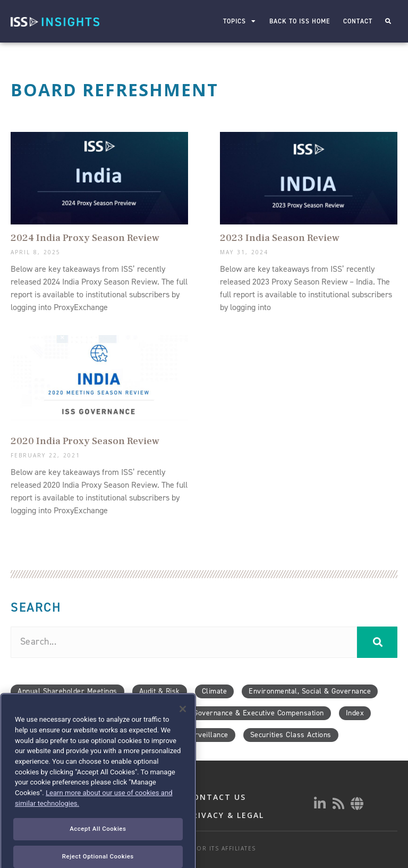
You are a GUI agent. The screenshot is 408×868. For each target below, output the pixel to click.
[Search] (377, 642)
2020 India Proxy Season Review (85, 441)
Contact (358, 21)
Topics (240, 21)
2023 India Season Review (280, 238)
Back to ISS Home (300, 21)
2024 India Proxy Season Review (85, 238)
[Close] (183, 736)
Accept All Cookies (98, 855)
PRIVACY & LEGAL (226, 815)
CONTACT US (216, 797)
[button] (388, 22)
